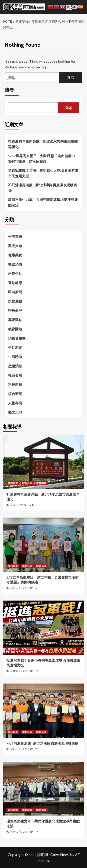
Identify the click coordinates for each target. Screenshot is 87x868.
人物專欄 (15, 403)
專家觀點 (15, 320)
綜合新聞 (15, 394)
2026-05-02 (30, 832)
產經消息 (15, 366)
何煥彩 (14, 671)
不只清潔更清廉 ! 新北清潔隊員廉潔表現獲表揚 (43, 188)
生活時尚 (15, 357)
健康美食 (15, 255)
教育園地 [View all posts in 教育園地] (41, 483)
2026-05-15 (30, 588)
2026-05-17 (27, 505)
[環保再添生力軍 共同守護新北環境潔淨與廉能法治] (44, 789)
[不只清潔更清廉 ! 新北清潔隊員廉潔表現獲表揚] (44, 710)
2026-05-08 (31, 671)
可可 (13, 505)
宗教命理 (15, 310)
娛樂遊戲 (15, 301)
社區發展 (15, 375)
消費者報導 (17, 338)
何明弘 (14, 588)
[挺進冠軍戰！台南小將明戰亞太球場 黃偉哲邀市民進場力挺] (44, 627)
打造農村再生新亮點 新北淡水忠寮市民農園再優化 (43, 144)
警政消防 (15, 264)
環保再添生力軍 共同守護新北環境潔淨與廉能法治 (43, 202)
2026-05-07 (30, 749)
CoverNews (60, 854)
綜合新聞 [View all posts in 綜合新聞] (27, 483)
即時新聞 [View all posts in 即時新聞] (13, 566)
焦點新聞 (15, 347)
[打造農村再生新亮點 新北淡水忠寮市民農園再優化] (44, 462)
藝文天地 (15, 412)
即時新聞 (15, 292)
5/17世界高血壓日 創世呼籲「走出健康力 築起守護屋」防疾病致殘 (42, 159)
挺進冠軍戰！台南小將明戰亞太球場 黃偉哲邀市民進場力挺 (43, 173)
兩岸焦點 (15, 273)
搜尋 (9, 90)
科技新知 (15, 384)
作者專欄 (15, 236)
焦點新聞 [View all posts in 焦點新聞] (13, 483)
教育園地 (15, 329)
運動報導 (15, 283)
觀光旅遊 (15, 246)
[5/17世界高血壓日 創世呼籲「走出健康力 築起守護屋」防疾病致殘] (44, 544)
